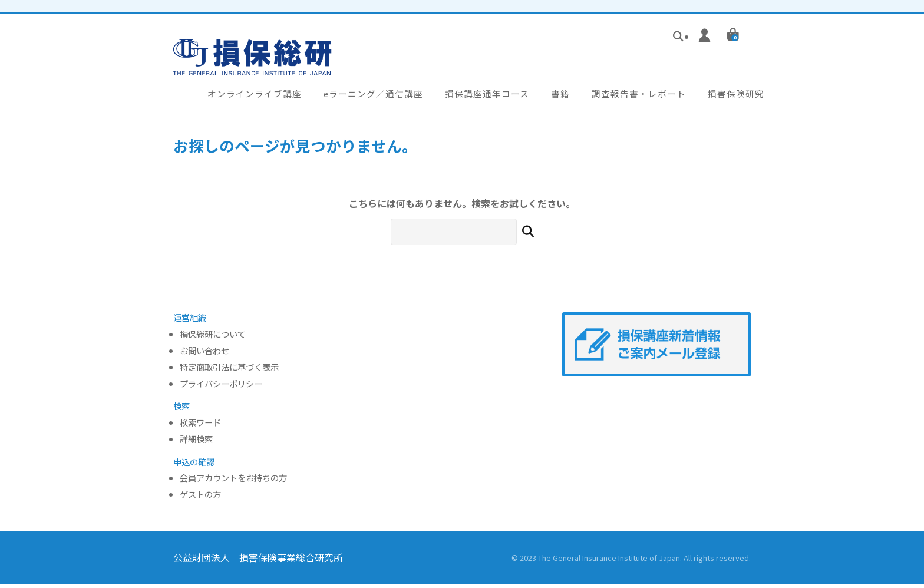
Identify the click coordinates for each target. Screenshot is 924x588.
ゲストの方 (200, 498)
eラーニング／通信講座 (369, 97)
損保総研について (213, 338)
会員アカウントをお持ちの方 (233, 482)
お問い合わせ (204, 354)
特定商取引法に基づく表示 (229, 371)
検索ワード (200, 426)
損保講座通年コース (481, 97)
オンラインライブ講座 (253, 97)
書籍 (551, 97)
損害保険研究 (721, 97)
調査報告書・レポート (626, 97)
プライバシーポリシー (221, 387)
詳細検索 (196, 443)
